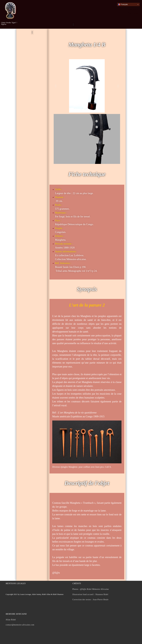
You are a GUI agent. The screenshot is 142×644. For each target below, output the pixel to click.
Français (123, 4)
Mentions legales (16, 583)
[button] (73, 25)
